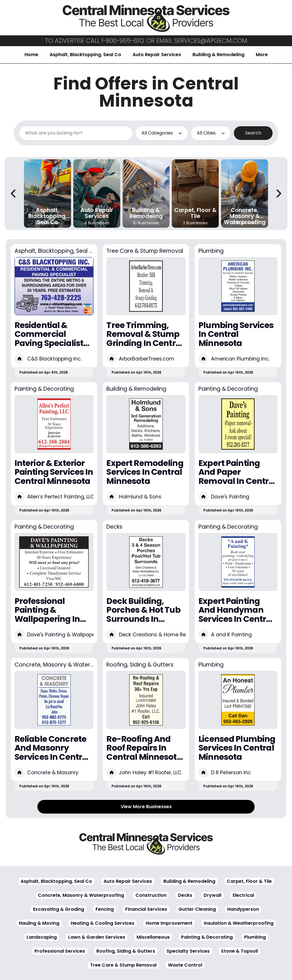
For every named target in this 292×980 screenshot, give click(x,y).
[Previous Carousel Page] (14, 193)
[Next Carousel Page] (278, 193)
